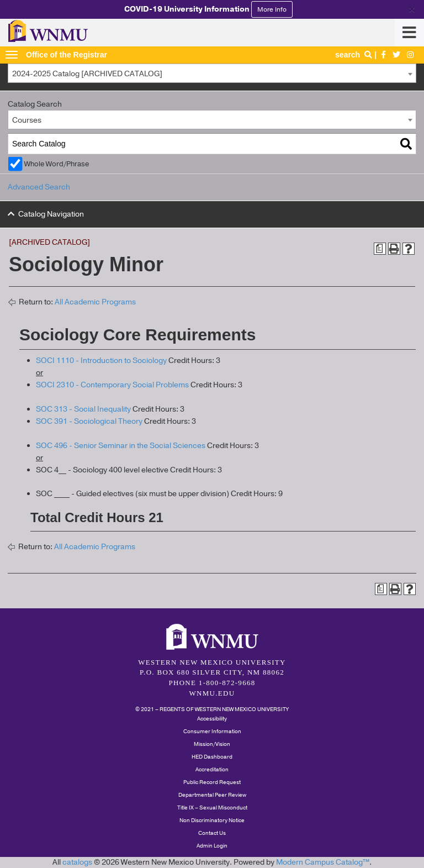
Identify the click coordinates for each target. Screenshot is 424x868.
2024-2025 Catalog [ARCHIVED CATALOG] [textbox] (87, 74)
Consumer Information (212, 732)
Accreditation (212, 770)
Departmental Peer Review (212, 795)
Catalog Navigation (51, 214)
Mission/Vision (212, 744)
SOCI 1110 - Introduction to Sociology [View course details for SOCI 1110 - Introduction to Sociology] (101, 361)
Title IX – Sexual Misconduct (212, 808)
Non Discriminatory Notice (212, 820)
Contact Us (212, 833)
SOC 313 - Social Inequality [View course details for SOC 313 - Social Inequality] (83, 409)
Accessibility (212, 719)
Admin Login (212, 846)
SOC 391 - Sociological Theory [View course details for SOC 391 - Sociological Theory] (89, 421)
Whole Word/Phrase (57, 164)
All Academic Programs (95, 302)
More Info (272, 9)
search (355, 55)
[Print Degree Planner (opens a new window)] (380, 249)
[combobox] (212, 73)
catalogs (77, 862)
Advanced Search (39, 187)
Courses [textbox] (27, 120)
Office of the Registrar (67, 55)
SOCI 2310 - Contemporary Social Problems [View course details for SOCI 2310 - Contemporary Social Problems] (112, 385)
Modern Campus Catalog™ (323, 862)
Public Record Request (212, 782)
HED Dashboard (212, 757)
